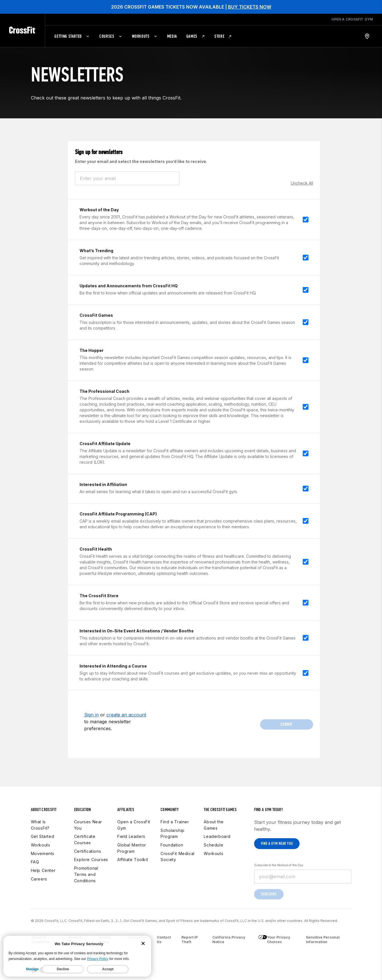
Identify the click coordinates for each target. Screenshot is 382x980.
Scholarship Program (173, 833)
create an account (126, 715)
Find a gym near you (277, 843)
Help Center (43, 870)
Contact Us (164, 940)
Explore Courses (91, 860)
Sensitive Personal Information (323, 940)
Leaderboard (217, 836)
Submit (286, 724)
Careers (39, 879)
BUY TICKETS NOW (250, 7)
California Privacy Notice (229, 940)
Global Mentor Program (132, 848)
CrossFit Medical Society (178, 857)
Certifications (88, 851)
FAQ (35, 862)
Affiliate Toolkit (133, 860)
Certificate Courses (85, 839)
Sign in (91, 715)
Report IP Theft (190, 940)
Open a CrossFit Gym (134, 825)
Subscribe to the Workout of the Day (279, 865)
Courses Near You (88, 825)
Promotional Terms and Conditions (86, 874)
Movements (43, 853)
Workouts (41, 845)
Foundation (172, 845)
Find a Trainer (175, 822)
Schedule (213, 845)
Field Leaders (131, 836)
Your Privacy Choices (274, 940)
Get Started (43, 836)
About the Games (214, 825)
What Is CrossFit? (40, 825)
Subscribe (269, 894)
